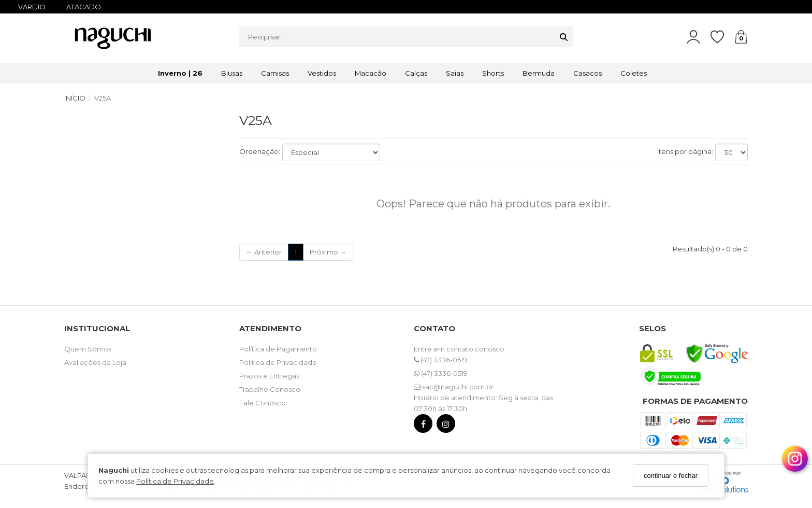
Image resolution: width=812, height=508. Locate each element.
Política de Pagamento (278, 349)
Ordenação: (260, 151)
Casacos (588, 73)
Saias (455, 73)
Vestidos (322, 73)
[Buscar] (564, 37)
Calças (416, 73)
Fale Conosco (263, 403)
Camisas (275, 73)
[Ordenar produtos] (331, 152)
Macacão (371, 73)
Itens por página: (685, 151)
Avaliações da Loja (95, 362)
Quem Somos (88, 349)
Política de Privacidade (175, 481)
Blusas (232, 73)
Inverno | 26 (180, 73)
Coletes (634, 73)
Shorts (493, 73)
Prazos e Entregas (269, 376)
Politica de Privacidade (278, 362)
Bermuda (539, 73)
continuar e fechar (671, 476)
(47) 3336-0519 (440, 360)
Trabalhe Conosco (270, 389)
